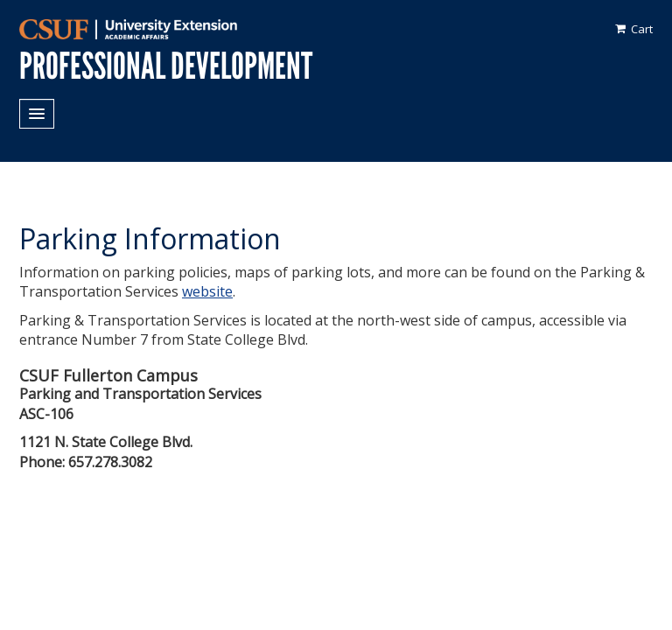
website (207, 291)
